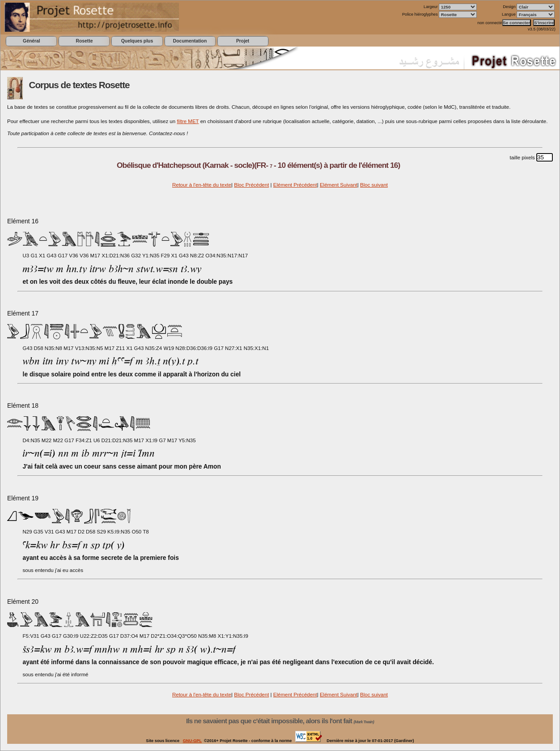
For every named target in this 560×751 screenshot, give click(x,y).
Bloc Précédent (251, 185)
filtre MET (188, 121)
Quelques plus (137, 41)
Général (32, 41)
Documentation (190, 41)
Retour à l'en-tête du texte (202, 185)
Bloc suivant (374, 185)
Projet (243, 41)
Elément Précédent (295, 185)
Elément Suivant (339, 185)
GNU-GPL (192, 741)
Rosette (84, 41)
